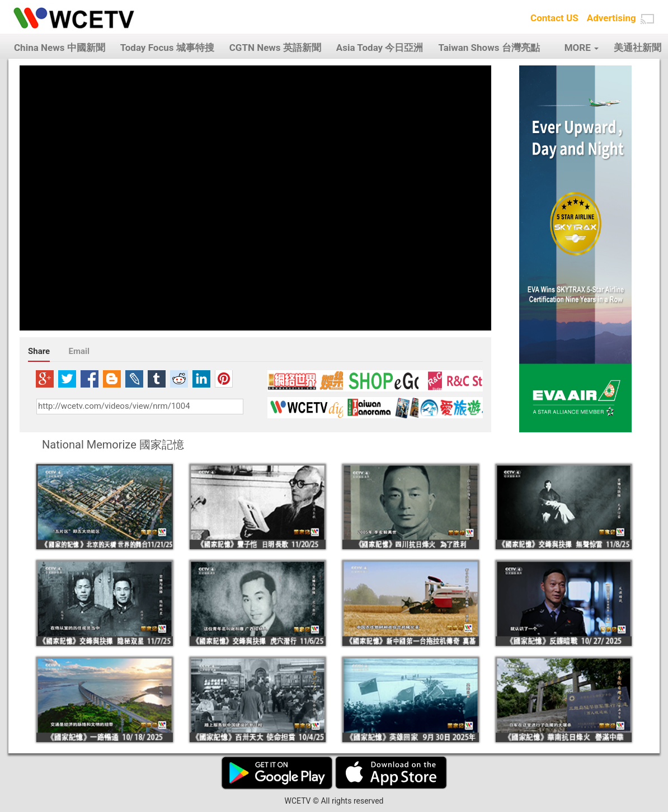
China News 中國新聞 (60, 48)
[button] (647, 19)
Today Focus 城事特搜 (167, 48)
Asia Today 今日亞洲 (380, 48)
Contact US (554, 18)
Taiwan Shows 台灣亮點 (489, 48)
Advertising (611, 18)
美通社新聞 (638, 48)
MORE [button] (582, 48)
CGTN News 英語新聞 (275, 48)
